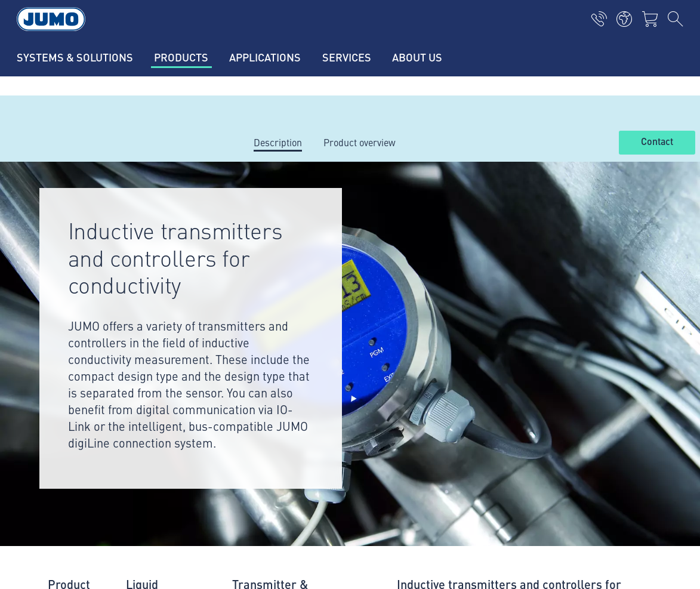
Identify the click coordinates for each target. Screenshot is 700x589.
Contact (657, 142)
